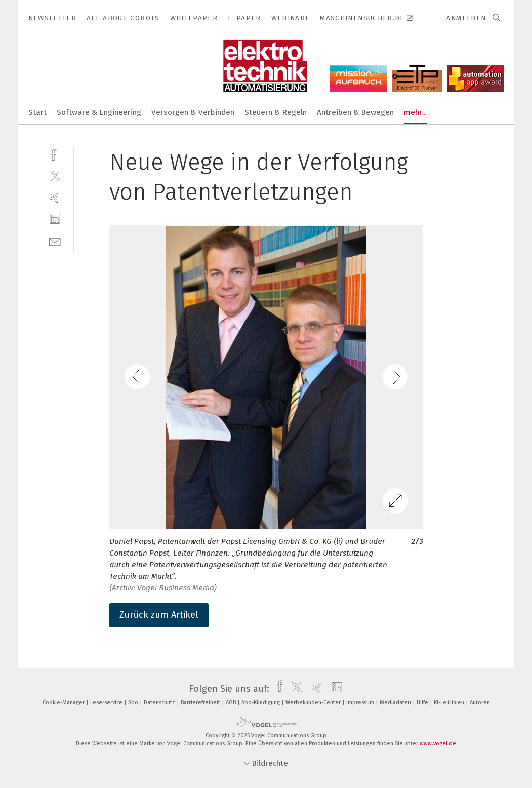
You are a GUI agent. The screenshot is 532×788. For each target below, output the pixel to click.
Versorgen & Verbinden (193, 112)
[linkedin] (55, 219)
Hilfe (423, 703)
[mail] (55, 241)
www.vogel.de (438, 744)
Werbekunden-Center (314, 703)
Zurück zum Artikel (159, 615)
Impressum (361, 703)
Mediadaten (396, 703)
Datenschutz (160, 703)
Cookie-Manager (64, 703)
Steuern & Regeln (276, 112)
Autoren (480, 703)
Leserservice (107, 703)
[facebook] (55, 154)
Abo (134, 703)
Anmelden (466, 18)
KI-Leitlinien (450, 703)
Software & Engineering (99, 112)
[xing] (55, 197)
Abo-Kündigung (261, 703)
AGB (232, 703)
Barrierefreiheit (201, 703)
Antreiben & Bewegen (355, 112)
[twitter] (55, 175)
